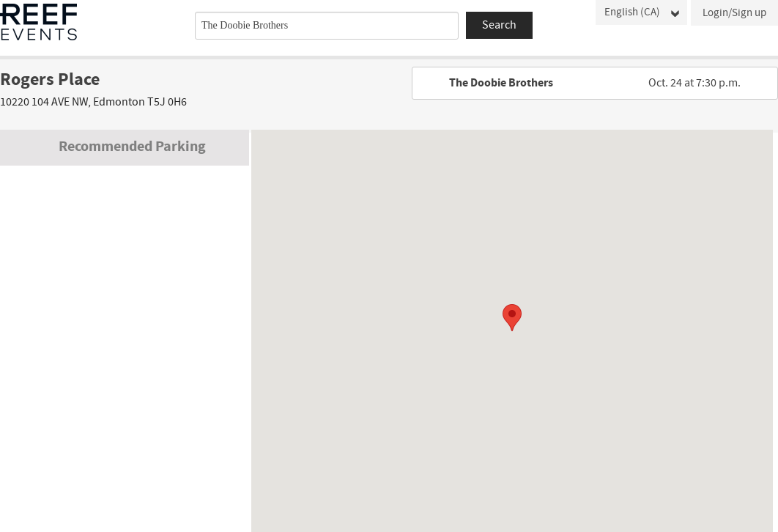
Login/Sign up (734, 13)
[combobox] (327, 26)
